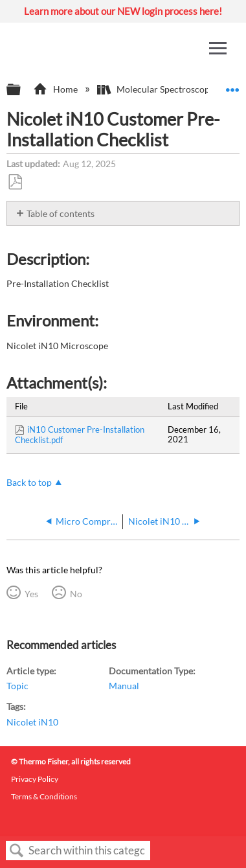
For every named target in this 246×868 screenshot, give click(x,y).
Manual (124, 686)
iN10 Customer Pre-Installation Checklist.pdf (80, 435)
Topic (17, 686)
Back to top (29, 482)
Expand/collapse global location (232, 86)
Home (56, 89)
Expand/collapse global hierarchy (22, 90)
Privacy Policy (35, 779)
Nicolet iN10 (32, 722)
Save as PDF (15, 182)
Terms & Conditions (44, 796)
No (76, 594)
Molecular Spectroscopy (157, 89)
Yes (31, 594)
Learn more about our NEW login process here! (123, 11)
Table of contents (61, 213)
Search (17, 851)
